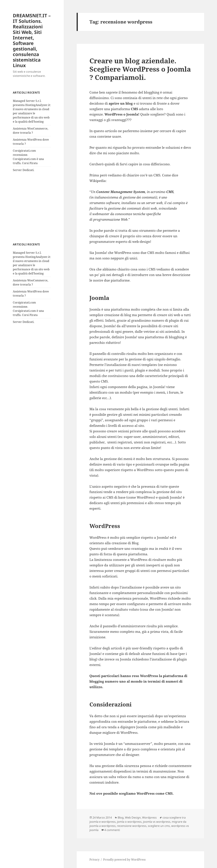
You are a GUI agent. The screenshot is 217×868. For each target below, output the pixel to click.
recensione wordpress (132, 826)
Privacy (94, 860)
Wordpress (149, 818)
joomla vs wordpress (157, 822)
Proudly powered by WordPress (124, 860)
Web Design (133, 818)
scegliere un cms (159, 826)
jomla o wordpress (129, 822)
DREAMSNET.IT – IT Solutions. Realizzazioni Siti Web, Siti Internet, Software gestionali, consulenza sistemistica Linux (32, 40)
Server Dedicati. (24, 170)
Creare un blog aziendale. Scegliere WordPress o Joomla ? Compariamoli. (140, 69)
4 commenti (112, 830)
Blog (121, 818)
